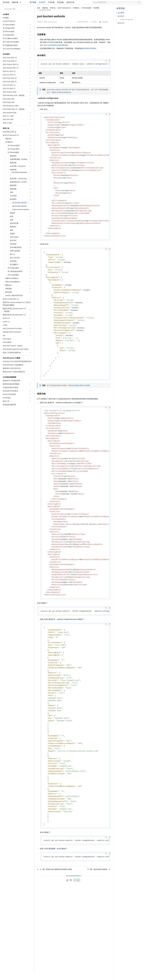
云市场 (56, 4)
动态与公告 (70, 10)
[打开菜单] (4, 4)
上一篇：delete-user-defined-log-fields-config (54, 906)
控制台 (124, 4)
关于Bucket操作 (87, 15)
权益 (44, 4)
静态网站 (97, 15)
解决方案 (37, 4)
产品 (30, 4)
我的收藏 (105, 29)
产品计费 (51, 10)
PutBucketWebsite (64, 100)
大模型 (23, 4)
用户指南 (33, 10)
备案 (119, 4)
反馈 (77, 917)
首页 (39, 15)
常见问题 (60, 10)
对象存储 (15, 10)
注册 (130, 4)
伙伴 (62, 4)
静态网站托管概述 (89, 56)
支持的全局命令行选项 (81, 404)
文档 (114, 4)
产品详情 (94, 29)
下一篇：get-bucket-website (99, 906)
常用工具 (53, 15)
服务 (68, 4)
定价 (50, 4)
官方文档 (6, 10)
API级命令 (76, 15)
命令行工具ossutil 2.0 (64, 15)
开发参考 (42, 10)
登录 (138, 4)
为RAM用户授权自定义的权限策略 (55, 53)
